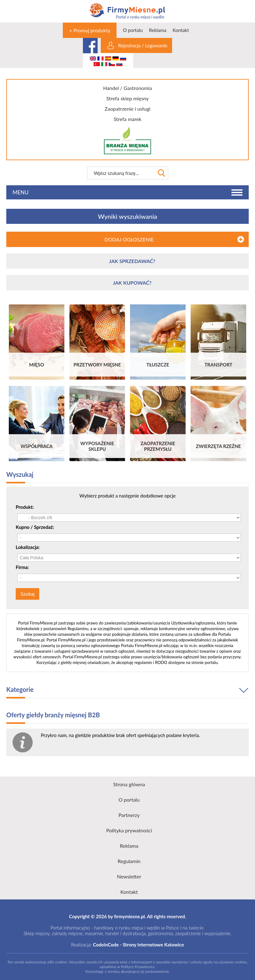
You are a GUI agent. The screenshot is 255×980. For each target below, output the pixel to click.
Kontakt (181, 30)
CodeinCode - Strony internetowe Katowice (138, 945)
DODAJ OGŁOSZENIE (129, 239)
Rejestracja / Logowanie (143, 45)
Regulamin (129, 861)
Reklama (157, 30)
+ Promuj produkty (90, 30)
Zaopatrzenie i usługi (127, 109)
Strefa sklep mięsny (127, 98)
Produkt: (25, 507)
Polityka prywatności (129, 830)
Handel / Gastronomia (127, 88)
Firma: (22, 567)
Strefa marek (128, 119)
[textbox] (121, 173)
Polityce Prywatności (138, 967)
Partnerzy (129, 815)
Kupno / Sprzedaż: (35, 527)
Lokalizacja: (28, 547)
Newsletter (129, 876)
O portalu (133, 30)
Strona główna (129, 784)
